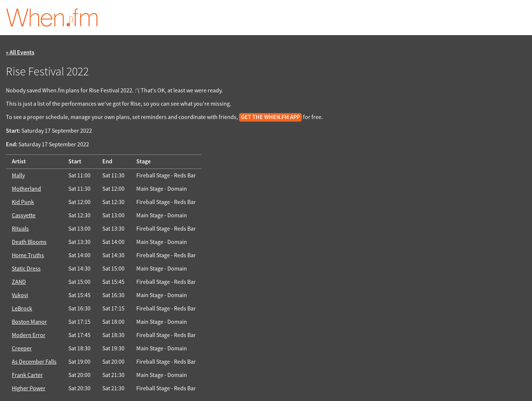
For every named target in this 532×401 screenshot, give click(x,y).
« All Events (20, 53)
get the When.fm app (270, 117)
